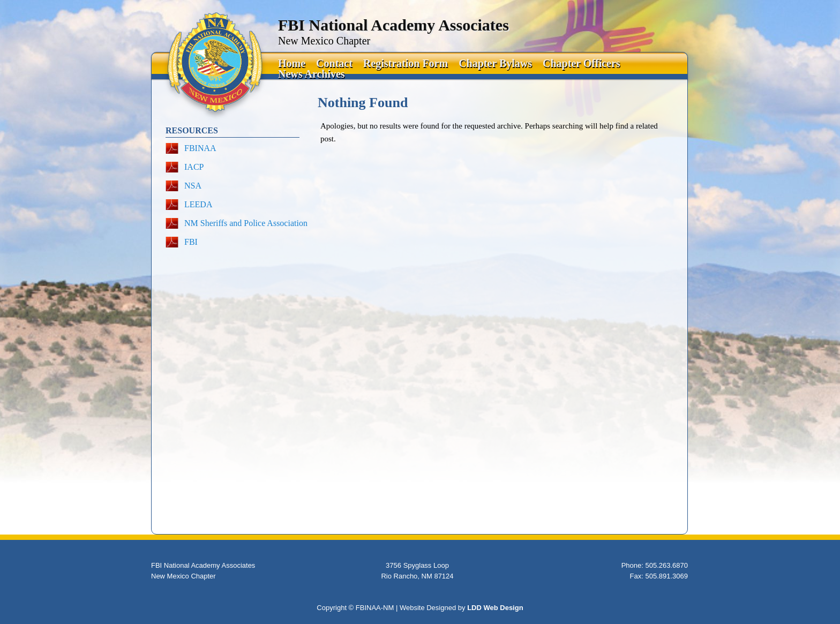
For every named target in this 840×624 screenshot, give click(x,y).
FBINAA (200, 148)
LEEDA (198, 204)
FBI (191, 242)
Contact (334, 63)
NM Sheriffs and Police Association (246, 223)
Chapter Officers (582, 63)
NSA (193, 186)
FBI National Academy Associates (393, 25)
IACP (194, 167)
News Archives (312, 74)
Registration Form (406, 63)
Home (292, 63)
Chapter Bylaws (495, 63)
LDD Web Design (495, 608)
